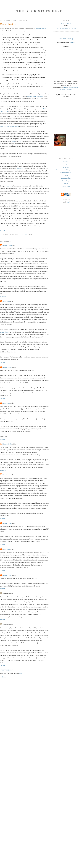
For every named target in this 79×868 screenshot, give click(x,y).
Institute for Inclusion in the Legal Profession (69, 88)
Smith (66, 184)
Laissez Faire (66, 186)
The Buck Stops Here (40, 11)
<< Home (3, 677)
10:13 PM (24, 235)
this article (20, 169)
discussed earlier (41, 28)
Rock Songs (66, 181)
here (14, 141)
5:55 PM (3, 398)
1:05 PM (3, 589)
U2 (66, 164)
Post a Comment (7, 670)
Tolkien (66, 162)
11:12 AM (3, 297)
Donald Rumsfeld (66, 173)
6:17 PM (3, 544)
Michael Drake (7, 245)
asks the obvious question (35, 96)
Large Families (66, 178)
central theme (4, 332)
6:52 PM (3, 570)
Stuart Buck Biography (66, 39)
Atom (21, 673)
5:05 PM (3, 666)
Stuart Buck (4, 231)
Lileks (66, 175)
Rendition (66, 167)
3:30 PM (3, 362)
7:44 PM (3, 439)
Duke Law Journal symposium (10, 126)
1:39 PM (3, 518)
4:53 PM (3, 620)
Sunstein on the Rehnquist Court (66, 170)
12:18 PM (3, 470)
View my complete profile (66, 28)
